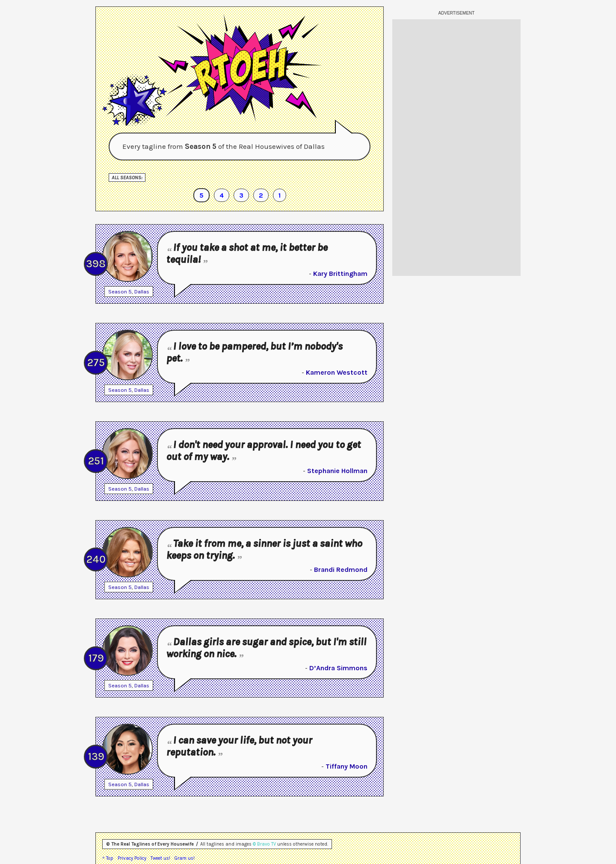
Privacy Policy (132, 858)
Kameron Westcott (337, 372)
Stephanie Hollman (337, 471)
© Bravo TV (264, 844)
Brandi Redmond (341, 570)
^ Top (108, 858)
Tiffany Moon (346, 766)
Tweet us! (160, 858)
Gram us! (185, 858)
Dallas (142, 291)
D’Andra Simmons (338, 668)
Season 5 (120, 291)
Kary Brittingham (340, 274)
